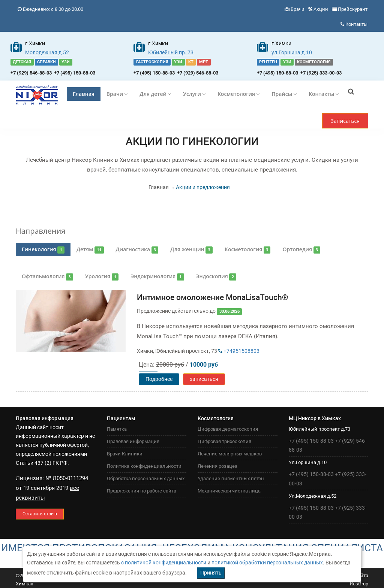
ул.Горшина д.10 (292, 52)
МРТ (204, 62)
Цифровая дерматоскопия (228, 429)
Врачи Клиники (125, 454)
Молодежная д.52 (47, 52)
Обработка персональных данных (146, 478)
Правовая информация (133, 441)
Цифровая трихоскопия (224, 441)
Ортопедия (301, 250)
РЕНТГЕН (268, 62)
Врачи (298, 9)
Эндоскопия (216, 277)
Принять (211, 573)
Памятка (117, 429)
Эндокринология (157, 277)
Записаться (345, 121)
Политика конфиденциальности (144, 466)
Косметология (238, 94)
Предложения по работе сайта (142, 491)
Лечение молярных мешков (230, 454)
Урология (102, 277)
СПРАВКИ (46, 62)
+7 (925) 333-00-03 (321, 73)
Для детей (155, 94)
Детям (90, 250)
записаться (204, 379)
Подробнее (159, 379)
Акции (321, 9)
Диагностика (137, 250)
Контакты (356, 24)
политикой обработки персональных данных (267, 563)
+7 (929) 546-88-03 (31, 73)
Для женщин (191, 250)
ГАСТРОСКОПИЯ (152, 62)
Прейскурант (353, 9)
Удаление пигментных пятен (231, 478)
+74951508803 (239, 351)
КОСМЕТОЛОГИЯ (314, 62)
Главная (84, 94)
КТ (191, 62)
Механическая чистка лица (229, 491)
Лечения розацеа (217, 466)
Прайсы (284, 94)
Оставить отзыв (40, 514)
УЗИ (66, 62)
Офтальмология (47, 277)
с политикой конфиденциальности (164, 563)
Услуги (194, 94)
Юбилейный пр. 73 (171, 52)
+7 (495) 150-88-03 (75, 73)
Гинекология (43, 250)
